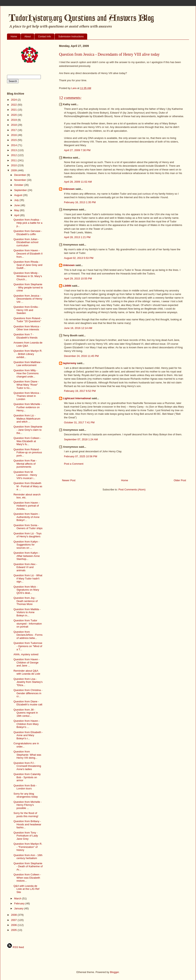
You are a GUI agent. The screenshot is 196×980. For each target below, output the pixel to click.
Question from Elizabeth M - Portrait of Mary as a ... (28, 486)
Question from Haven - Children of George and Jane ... (26, 662)
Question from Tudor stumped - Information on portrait (27, 624)
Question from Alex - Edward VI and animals (25, 567)
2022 (14, 105)
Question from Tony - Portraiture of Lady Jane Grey (26, 836)
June (17, 205)
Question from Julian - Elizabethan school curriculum (26, 242)
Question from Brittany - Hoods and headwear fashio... (27, 824)
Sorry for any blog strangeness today (25, 795)
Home (14, 37)
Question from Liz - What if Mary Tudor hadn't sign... (28, 578)
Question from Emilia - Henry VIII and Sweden (26, 310)
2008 (14, 915)
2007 (14, 920)
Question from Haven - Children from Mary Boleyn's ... (26, 724)
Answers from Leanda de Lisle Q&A (28, 344)
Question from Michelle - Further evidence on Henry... (27, 407)
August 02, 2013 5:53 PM (79, 258)
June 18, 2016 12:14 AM (78, 328)
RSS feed (15, 947)
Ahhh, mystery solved (26, 654)
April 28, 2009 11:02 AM (78, 182)
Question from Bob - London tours (25, 787)
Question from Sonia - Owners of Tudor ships (28, 527)
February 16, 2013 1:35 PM (80, 202)
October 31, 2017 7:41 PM (79, 422)
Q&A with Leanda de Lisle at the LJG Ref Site (26, 889)
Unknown (69, 189)
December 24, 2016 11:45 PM (81, 356)
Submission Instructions (71, 37)
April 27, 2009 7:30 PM (77, 150)
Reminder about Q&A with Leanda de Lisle (27, 672)
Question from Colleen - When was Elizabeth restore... (27, 878)
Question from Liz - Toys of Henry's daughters (27, 535)
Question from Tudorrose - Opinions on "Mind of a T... (28, 646)
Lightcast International (77, 398)
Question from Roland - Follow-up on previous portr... (28, 452)
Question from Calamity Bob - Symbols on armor (27, 777)
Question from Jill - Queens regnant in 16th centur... (26, 713)
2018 (14, 125)
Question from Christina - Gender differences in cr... (28, 693)
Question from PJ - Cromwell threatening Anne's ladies (27, 766)
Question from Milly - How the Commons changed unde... (26, 373)
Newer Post (69, 480)
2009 (14, 170)
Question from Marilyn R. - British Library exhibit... (28, 354)
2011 (14, 160)
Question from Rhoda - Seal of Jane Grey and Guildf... (28, 265)
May (17, 210)
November (21, 180)
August (19, 195)
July (17, 200)
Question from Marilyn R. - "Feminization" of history (28, 847)
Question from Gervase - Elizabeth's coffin (28, 233)
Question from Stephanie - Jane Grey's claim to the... (28, 430)
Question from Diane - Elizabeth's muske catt (28, 703)
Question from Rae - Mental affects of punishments (25, 464)
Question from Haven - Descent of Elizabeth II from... (28, 253)
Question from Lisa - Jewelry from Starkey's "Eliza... (28, 682)
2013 (14, 150)
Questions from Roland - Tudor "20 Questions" (27, 320)
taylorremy (70, 363)
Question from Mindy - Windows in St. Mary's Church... (28, 276)
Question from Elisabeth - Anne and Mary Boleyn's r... (28, 735)
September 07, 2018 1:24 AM (81, 439)
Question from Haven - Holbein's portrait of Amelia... (26, 506)
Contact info (44, 37)
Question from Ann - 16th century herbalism (28, 857)
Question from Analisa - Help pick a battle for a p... (28, 223)
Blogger (114, 972)
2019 (14, 120)
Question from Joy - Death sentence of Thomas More (25, 601)
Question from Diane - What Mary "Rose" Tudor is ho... (26, 385)
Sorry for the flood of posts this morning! (26, 815)
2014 (14, 145)
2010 (14, 165)
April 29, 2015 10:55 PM (78, 279)
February (20, 903)
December (21, 175)
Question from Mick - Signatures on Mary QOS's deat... (26, 590)
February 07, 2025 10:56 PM (81, 456)
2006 (14, 925)
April (17, 215)
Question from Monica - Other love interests (27, 328)
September (21, 190)
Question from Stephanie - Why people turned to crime (28, 287)
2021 (14, 110)
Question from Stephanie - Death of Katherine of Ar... (28, 866)
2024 (14, 100)
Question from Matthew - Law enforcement (28, 364)
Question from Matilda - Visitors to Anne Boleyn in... (27, 612)
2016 (14, 135)
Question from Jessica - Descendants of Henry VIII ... (28, 299)
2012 (14, 155)
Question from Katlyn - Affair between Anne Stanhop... (26, 556)
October (19, 185)
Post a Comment (74, 464)
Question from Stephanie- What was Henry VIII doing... (27, 755)
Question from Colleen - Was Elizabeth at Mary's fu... (27, 441)
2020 (14, 115)
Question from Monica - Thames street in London (27, 396)
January (19, 908)
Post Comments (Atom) (132, 490)
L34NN (67, 286)
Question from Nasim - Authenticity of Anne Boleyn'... (26, 517)
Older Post (180, 480)
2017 (14, 130)
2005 (14, 930)
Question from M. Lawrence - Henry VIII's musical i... (25, 475)
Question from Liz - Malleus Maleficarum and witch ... (27, 419)
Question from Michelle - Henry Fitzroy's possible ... (27, 805)
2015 (14, 140)
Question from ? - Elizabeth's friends (25, 336)
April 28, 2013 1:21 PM (77, 237)
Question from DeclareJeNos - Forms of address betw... (28, 635)
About (27, 37)
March (18, 898)
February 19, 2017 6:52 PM (80, 391)
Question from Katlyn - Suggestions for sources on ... (26, 545)
